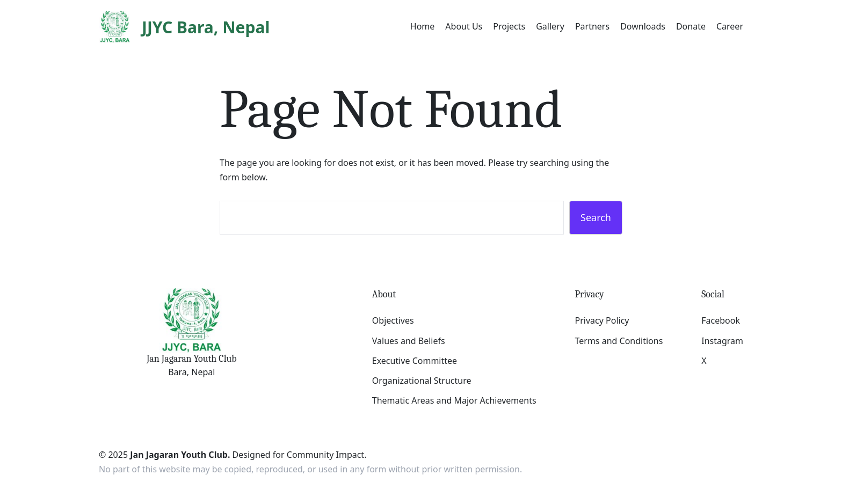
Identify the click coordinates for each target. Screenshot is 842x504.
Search (596, 217)
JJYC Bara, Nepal (206, 27)
